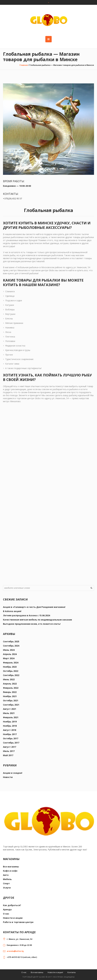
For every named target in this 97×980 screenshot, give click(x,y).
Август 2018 (10, 730)
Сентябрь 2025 (11, 641)
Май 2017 (8, 755)
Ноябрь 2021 (10, 696)
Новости (8, 777)
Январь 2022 (10, 692)
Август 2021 (10, 709)
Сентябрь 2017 (11, 743)
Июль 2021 (9, 713)
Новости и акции (13, 918)
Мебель (7, 879)
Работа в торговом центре (18, 922)
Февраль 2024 (11, 663)
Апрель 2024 (10, 654)
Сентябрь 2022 (11, 675)
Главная (24, 65)
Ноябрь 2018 (10, 726)
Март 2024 (9, 658)
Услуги (7, 888)
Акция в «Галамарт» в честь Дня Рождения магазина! (34, 607)
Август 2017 (10, 747)
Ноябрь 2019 (10, 722)
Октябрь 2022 (11, 671)
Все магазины (11, 867)
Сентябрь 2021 (11, 705)
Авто (6, 875)
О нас (6, 914)
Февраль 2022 (11, 688)
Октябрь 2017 (11, 738)
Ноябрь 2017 (10, 734)
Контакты (72, 972)
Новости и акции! (55, 972)
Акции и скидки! (13, 773)
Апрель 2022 (10, 684)
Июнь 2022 (9, 679)
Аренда (7, 909)
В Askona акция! (12, 611)
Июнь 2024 (9, 650)
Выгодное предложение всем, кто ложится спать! (32, 624)
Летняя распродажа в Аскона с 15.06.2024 (27, 615)
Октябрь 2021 (11, 700)
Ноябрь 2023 (10, 667)
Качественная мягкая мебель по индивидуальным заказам (37, 620)
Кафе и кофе (10, 871)
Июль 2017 (9, 751)
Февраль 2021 (11, 717)
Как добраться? (12, 905)
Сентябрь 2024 (11, 646)
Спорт (6, 883)
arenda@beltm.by (15, 951)
